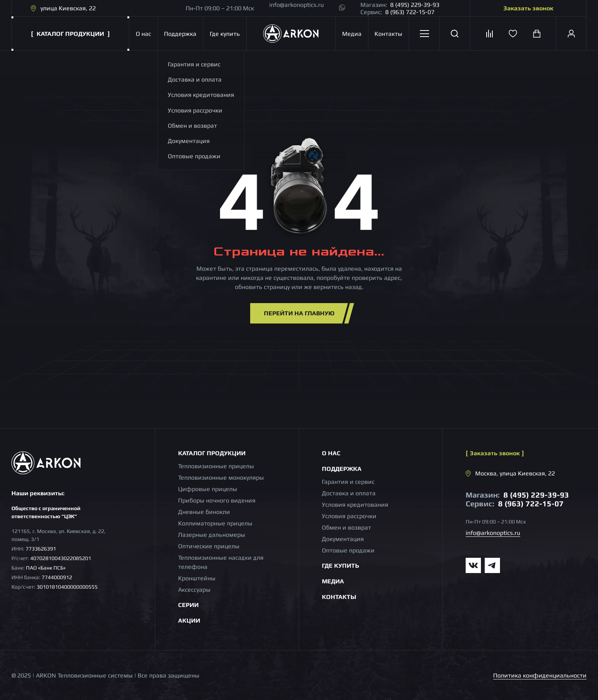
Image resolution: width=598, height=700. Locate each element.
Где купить (225, 34)
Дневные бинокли (204, 512)
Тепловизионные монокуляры (221, 478)
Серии (188, 605)
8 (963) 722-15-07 (410, 12)
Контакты (388, 34)
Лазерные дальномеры (212, 535)
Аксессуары (194, 590)
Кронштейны (197, 578)
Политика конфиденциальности (540, 675)
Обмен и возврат (346, 527)
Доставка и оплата (349, 493)
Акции (189, 621)
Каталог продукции (212, 453)
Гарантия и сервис (348, 482)
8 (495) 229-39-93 (415, 5)
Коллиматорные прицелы (215, 523)
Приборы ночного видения (217, 500)
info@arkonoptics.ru (297, 5)
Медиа (352, 34)
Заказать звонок (528, 8)
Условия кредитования (355, 505)
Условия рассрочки (349, 516)
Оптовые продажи (348, 550)
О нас (143, 34)
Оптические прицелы (209, 546)
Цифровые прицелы (208, 489)
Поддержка (180, 34)
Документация (343, 539)
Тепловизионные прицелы (216, 466)
